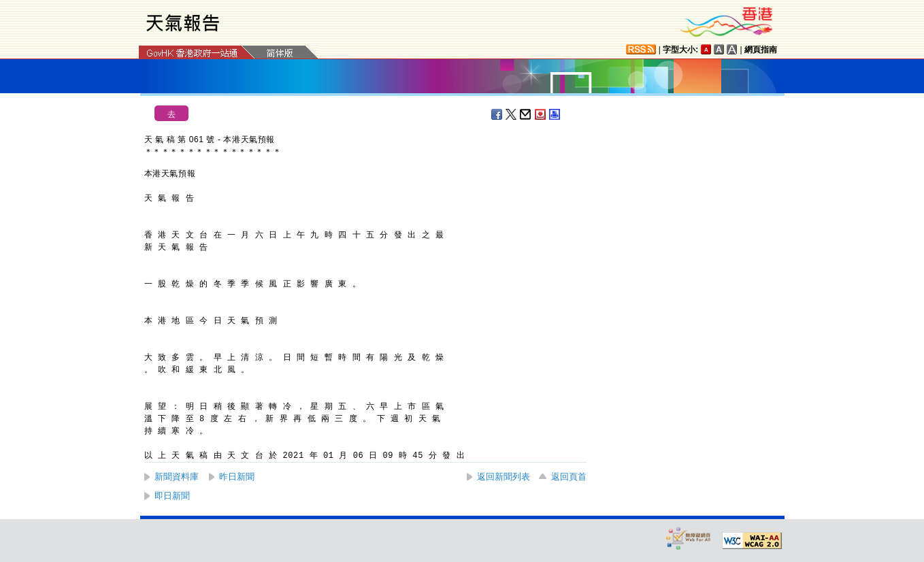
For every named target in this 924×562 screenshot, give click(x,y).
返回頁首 (569, 477)
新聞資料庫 (177, 477)
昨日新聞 (237, 477)
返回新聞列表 (504, 477)
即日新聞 (172, 496)
